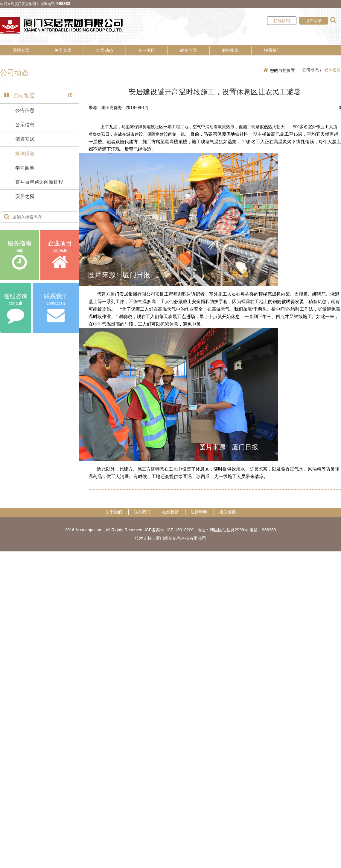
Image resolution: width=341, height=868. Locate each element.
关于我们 (114, 512)
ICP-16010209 (180, 530)
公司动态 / (312, 70)
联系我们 (272, 50)
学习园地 (25, 168)
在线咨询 (282, 21)
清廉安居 (25, 139)
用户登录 (313, 21)
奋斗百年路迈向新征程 (39, 182)
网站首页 (21, 50)
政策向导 (188, 50)
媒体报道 (25, 154)
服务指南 (230, 50)
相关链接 (227, 512)
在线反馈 (170, 512)
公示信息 (25, 125)
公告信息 (25, 110)
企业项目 (147, 50)
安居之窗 (25, 196)
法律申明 (199, 512)
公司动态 (105, 50)
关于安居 (63, 50)
